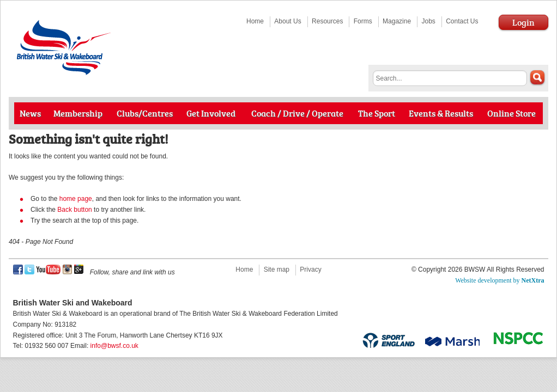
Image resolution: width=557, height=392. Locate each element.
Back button (74, 210)
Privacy (310, 269)
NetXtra (533, 280)
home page (76, 199)
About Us (287, 21)
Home (255, 21)
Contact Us (462, 21)
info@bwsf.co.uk (114, 346)
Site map (277, 269)
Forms (363, 21)
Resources (327, 21)
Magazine (397, 21)
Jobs (428, 21)
